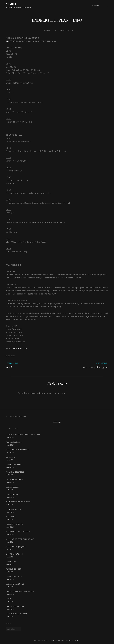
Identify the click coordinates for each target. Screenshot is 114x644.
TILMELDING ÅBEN (14, 464)
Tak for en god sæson (14, 479)
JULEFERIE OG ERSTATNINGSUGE (20, 539)
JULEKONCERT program (16, 547)
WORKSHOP (11, 517)
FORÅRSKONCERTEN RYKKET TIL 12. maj (23, 435)
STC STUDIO (12, 41)
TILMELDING (11, 561)
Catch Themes (74, 641)
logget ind (35, 393)
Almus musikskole (65, 30)
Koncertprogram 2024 (15, 606)
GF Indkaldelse (12, 494)
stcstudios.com (20, 348)
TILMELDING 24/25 (14, 576)
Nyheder (11, 356)
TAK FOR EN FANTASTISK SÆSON (20, 591)
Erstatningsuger (12, 487)
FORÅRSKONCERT (13, 509)
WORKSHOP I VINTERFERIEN (18, 532)
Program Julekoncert (14, 442)
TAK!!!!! (8, 599)
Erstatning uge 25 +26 (15, 584)
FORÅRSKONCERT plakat (16, 614)
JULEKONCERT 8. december (17, 450)
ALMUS (11, 4)
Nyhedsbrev (11, 457)
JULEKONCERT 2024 (14, 554)
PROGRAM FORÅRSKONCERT (18, 502)
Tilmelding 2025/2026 (15, 472)
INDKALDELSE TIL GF (14, 524)
